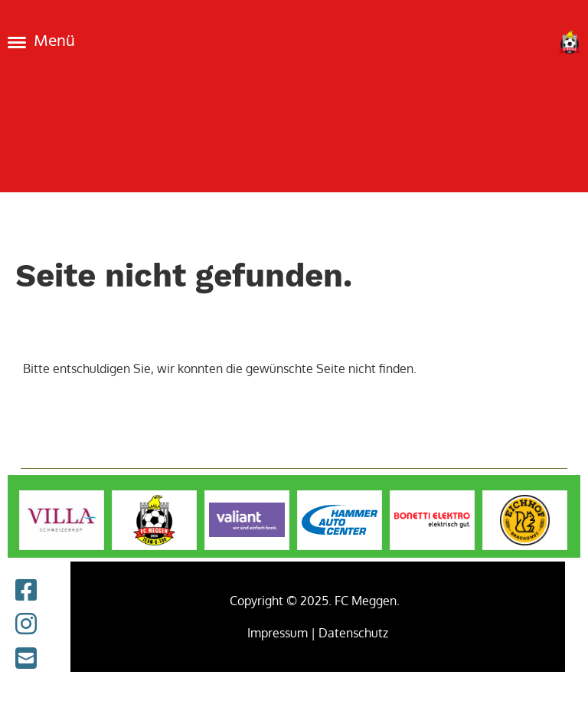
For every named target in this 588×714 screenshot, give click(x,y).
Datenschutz (353, 633)
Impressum (278, 633)
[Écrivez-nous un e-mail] (26, 658)
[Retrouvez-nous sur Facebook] (26, 590)
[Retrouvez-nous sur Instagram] (26, 623)
